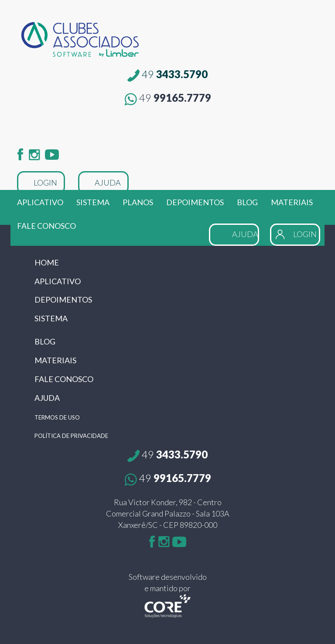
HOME (47, 262)
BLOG (247, 202)
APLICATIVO (40, 202)
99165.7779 (168, 98)
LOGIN (45, 183)
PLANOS (138, 202)
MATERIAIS (292, 202)
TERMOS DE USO (57, 417)
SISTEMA (93, 202)
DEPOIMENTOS (195, 202)
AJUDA (108, 183)
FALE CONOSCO (46, 226)
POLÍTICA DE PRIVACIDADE (71, 436)
